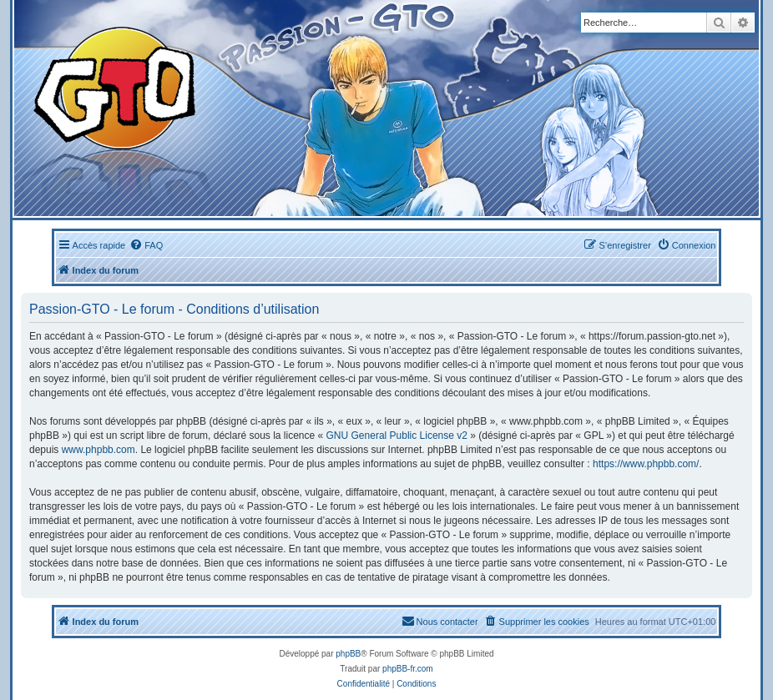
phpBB (348, 654)
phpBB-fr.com (408, 669)
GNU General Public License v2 (397, 436)
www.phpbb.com (99, 450)
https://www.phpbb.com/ (646, 464)
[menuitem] (146, 245)
